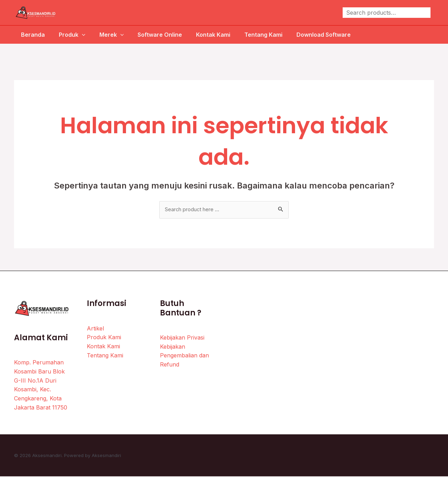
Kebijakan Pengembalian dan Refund (184, 356)
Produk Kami (104, 338)
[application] (78, 35)
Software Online (161, 35)
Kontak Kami (217, 35)
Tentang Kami (270, 35)
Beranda (26, 35)
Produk (68, 35)
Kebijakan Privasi (182, 338)
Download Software (333, 35)
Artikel (95, 329)
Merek (110, 35)
